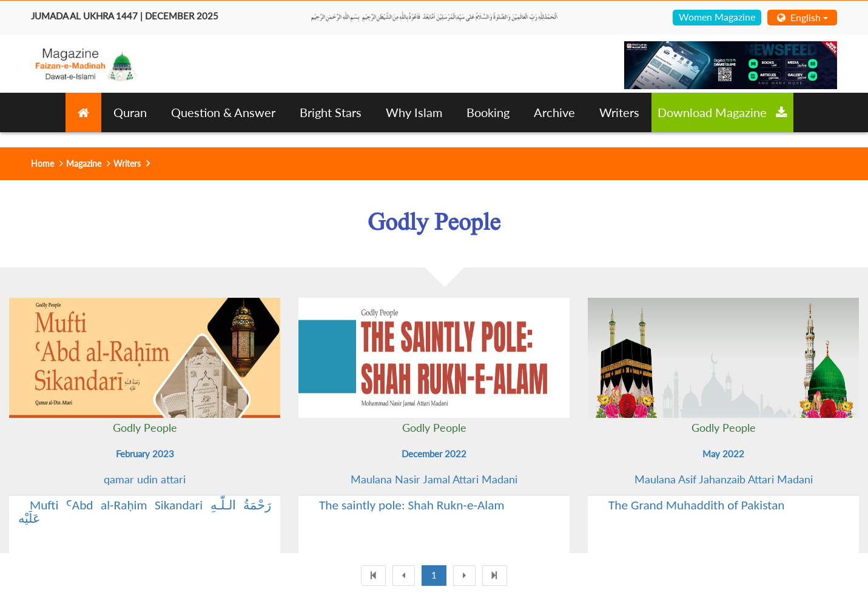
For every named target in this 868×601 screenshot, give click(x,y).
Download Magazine (722, 112)
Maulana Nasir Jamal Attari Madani (434, 479)
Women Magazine (717, 17)
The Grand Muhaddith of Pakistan (697, 505)
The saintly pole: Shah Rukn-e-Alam (412, 505)
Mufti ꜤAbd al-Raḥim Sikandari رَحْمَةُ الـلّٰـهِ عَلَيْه (145, 512)
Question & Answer (223, 112)
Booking (488, 112)
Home (42, 163)
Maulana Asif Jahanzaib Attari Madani (724, 479)
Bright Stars (331, 112)
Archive (554, 112)
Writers (619, 112)
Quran (130, 112)
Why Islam (414, 112)
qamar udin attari (145, 479)
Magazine (84, 163)
